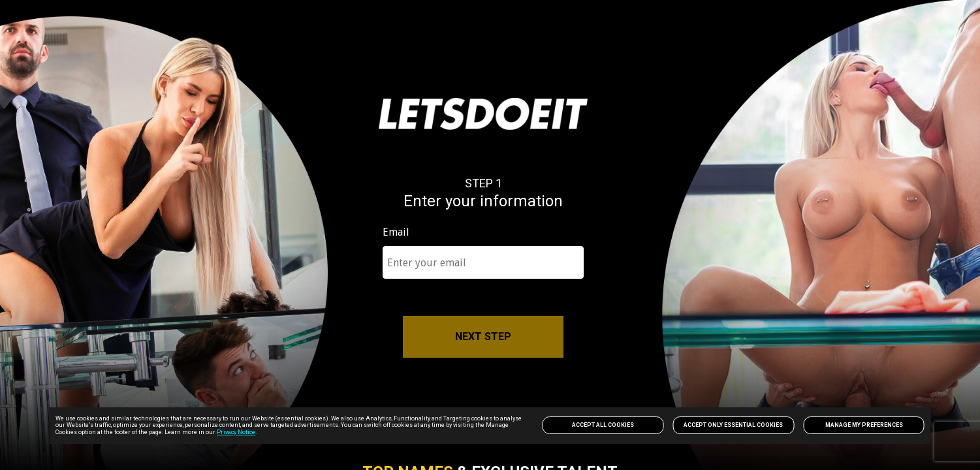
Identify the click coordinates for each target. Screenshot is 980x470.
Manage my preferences (864, 425)
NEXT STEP (483, 337)
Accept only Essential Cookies (733, 425)
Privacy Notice (236, 432)
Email (396, 233)
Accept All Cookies (603, 425)
